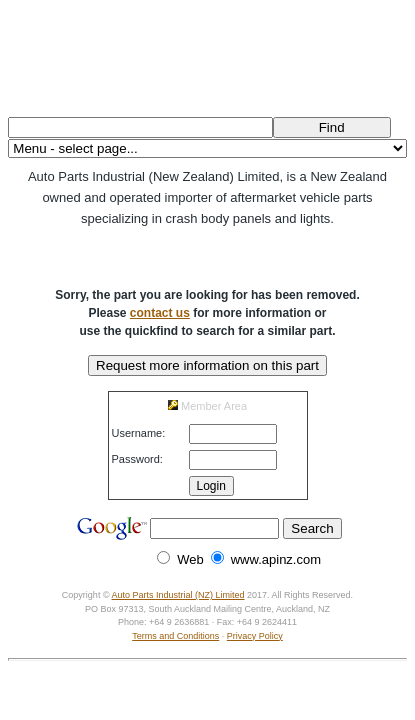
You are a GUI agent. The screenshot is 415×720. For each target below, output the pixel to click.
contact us (160, 313)
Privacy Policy (255, 636)
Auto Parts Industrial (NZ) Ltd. (207, 55)
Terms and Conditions (175, 636)
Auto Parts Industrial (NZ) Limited (178, 595)
